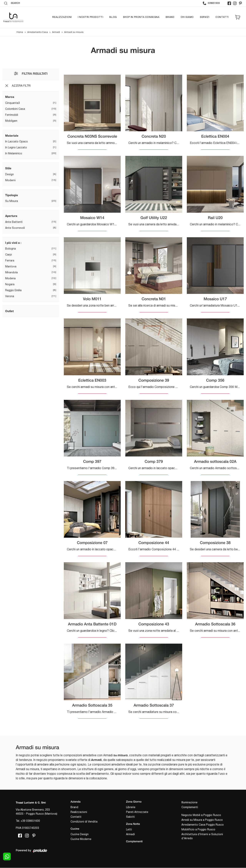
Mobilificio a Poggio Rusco (198, 829)
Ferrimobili (12, 115)
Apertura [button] (11, 216)
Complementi (190, 807)
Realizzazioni (62, 17)
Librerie (131, 807)
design (10, 174)
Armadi (56, 32)
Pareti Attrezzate (137, 812)
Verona (10, 296)
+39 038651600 (30, 821)
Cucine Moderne (81, 839)
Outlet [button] (9, 311)
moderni (10, 180)
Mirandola (11, 272)
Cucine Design (80, 834)
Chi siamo (187, 17)
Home (20, 32)
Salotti (130, 817)
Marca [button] (10, 97)
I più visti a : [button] (13, 243)
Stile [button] (8, 168)
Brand (170, 17)
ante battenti (14, 222)
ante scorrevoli (15, 228)
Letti (129, 829)
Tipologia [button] (12, 195)
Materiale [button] (12, 136)
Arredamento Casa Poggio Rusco (203, 825)
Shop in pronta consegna (141, 17)
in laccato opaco (17, 141)
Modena (10, 278)
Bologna (10, 249)
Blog (113, 17)
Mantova (11, 266)
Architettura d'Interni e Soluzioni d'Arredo (202, 836)
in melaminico (14, 153)
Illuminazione (189, 802)
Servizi (205, 17)
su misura (12, 201)
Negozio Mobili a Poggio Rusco (201, 815)
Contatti (222, 17)
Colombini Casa (15, 109)
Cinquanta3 (12, 103)
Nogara (10, 284)
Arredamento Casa (38, 32)
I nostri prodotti (91, 17)
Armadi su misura (74, 32)
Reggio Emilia (13, 290)
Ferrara (10, 260)
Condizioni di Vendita (84, 822)
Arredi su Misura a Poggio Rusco (202, 820)
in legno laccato (16, 147)
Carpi (9, 255)
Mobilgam (11, 121)
